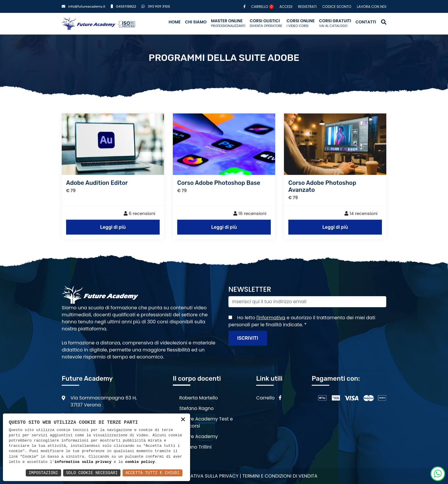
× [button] (183, 420)
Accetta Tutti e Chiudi (153, 473)
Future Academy (199, 436)
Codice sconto (337, 7)
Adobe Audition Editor (97, 191)
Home (174, 22)
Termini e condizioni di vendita (280, 476)
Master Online (228, 23)
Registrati (307, 7)
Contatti (366, 22)
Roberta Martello (199, 398)
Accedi (286, 7)
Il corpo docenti (197, 379)
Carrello (262, 7)
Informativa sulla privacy (206, 476)
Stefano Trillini (195, 447)
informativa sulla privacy (83, 462)
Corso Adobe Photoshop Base (219, 191)
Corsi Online (301, 23)
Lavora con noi (372, 7)
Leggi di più (113, 235)
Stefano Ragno (197, 408)
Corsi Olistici (266, 23)
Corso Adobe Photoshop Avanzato (322, 194)
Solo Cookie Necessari (92, 473)
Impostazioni (43, 473)
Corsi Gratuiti (335, 23)
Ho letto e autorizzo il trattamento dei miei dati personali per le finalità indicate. (302, 321)
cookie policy (140, 462)
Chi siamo (196, 22)
